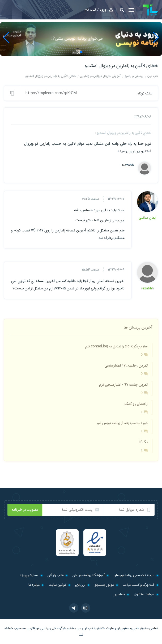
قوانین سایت (57, 585)
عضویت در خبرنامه (25, 510)
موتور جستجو (104, 585)
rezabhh (148, 288)
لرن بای (80, 585)
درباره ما (34, 585)
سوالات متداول (144, 594)
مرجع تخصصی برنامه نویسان (134, 575)
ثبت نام (90, 10)
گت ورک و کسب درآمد (139, 585)
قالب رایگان (56, 575)
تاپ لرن (88, 628)
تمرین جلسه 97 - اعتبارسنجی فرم (123, 385)
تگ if (144, 442)
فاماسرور (119, 594)
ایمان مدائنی (148, 218)
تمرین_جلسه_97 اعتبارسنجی (126, 365)
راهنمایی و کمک (136, 404)
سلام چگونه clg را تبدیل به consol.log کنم (116, 346)
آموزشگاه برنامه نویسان (89, 575)
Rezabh (128, 165)
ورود (103, 10)
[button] (120, 10)
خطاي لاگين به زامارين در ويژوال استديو (121, 66)
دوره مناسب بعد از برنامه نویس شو (122, 423)
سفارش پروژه (29, 575)
